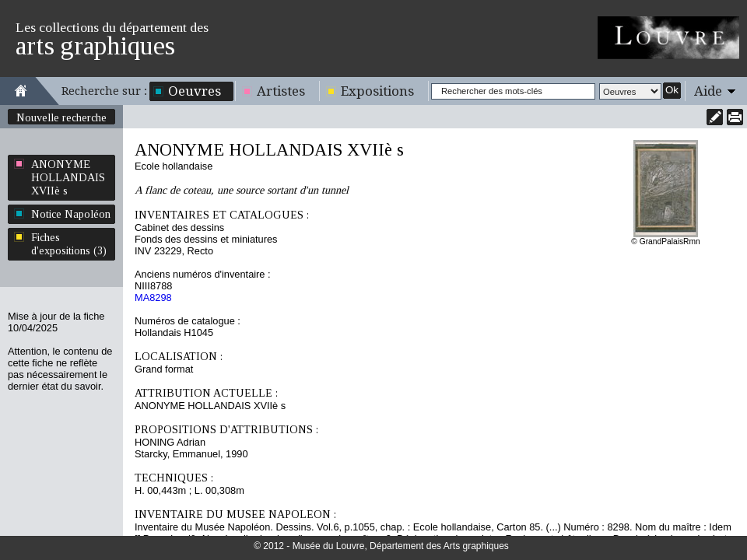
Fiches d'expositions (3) (69, 244)
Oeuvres (195, 91)
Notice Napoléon (71, 214)
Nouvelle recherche (61, 117)
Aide (708, 91)
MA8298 (153, 297)
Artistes (281, 91)
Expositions (377, 91)
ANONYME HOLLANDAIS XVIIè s (68, 177)
